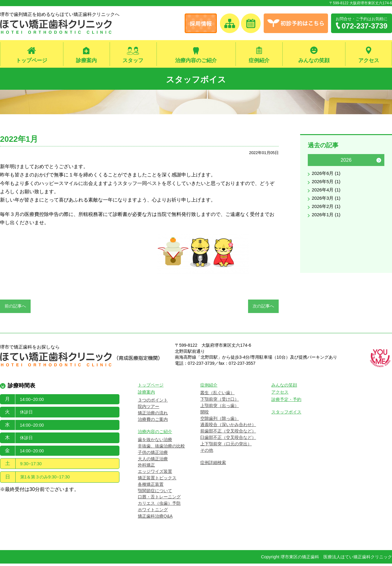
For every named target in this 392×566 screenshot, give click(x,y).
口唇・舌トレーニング (159, 500)
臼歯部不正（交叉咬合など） (228, 440)
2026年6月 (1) (327, 176)
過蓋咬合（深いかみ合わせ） (228, 427)
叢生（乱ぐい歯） (217, 395)
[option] (346, 191)
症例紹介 (259, 61)
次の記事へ (263, 309)
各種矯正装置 (151, 487)
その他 (207, 453)
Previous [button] (313, 163)
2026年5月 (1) (327, 185)
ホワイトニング (153, 512)
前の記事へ (15, 309)
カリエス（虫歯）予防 (159, 506)
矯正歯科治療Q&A (155, 519)
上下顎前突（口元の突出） (226, 446)
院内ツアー (149, 409)
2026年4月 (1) (327, 194)
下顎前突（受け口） (220, 402)
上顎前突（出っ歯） (220, 408)
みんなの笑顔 (314, 61)
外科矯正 (146, 468)
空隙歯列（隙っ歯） (220, 421)
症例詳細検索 (213, 465)
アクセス (369, 61)
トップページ (32, 61)
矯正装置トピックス (157, 480)
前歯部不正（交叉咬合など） (228, 433)
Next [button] (379, 163)
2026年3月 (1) (327, 203)
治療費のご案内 (153, 422)
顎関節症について (155, 493)
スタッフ (133, 61)
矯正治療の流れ (153, 415)
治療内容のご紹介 (196, 61)
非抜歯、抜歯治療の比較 (161, 448)
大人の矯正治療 (153, 461)
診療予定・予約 (286, 402)
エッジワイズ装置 (155, 474)
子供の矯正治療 (153, 455)
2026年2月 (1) (327, 212)
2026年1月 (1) (327, 221)
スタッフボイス (196, 80)
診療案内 (86, 61)
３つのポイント (153, 402)
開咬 (205, 414)
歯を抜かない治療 (155, 442)
